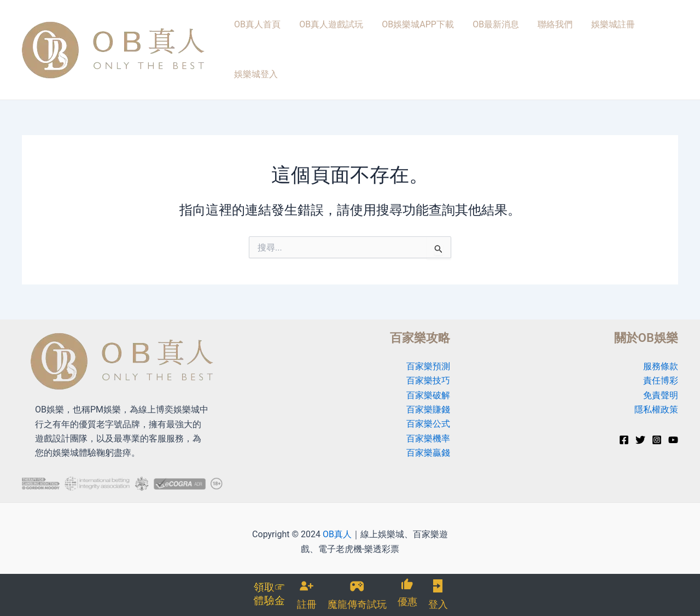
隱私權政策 (656, 389)
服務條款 (661, 346)
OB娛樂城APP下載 (409, 39)
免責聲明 (661, 374)
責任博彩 (661, 360)
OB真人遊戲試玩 (327, 39)
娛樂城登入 (649, 39)
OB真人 (337, 514)
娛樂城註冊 (591, 39)
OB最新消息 (483, 39)
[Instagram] (657, 420)
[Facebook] (624, 420)
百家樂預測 (428, 346)
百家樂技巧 (428, 360)
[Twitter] (640, 420)
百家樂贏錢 (428, 432)
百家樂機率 (428, 418)
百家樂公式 (428, 403)
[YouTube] (673, 420)
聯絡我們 (538, 39)
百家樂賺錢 (428, 389)
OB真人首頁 (257, 39)
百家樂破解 (428, 374)
